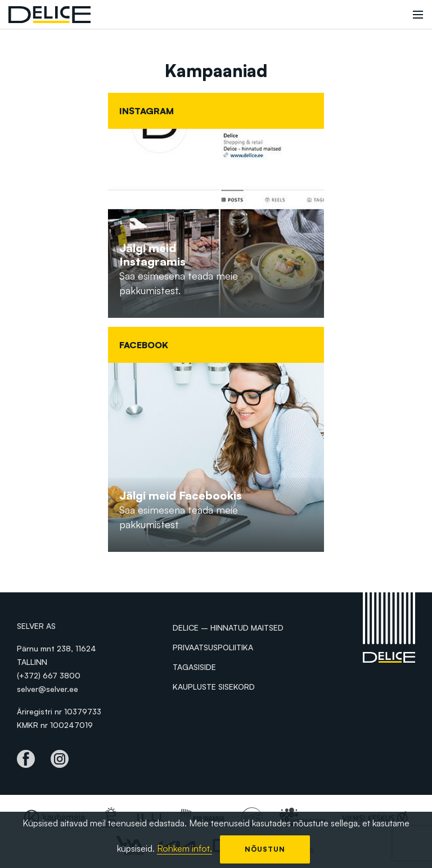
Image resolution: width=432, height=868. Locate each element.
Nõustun (265, 849)
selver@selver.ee (48, 689)
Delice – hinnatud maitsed (228, 628)
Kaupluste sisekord (214, 687)
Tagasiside (194, 667)
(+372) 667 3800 (49, 675)
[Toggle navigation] (418, 15)
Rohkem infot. (184, 848)
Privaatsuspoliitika (213, 647)
